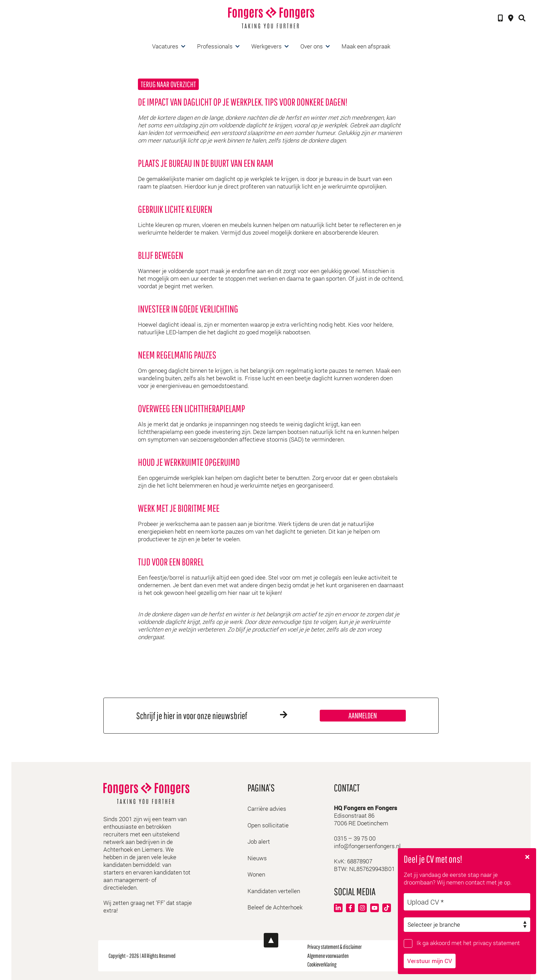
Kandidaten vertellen (274, 891)
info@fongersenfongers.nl (367, 846)
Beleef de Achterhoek (275, 907)
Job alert (259, 841)
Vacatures (165, 46)
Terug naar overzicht (168, 84)
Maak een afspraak (366, 46)
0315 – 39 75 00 (355, 838)
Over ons (312, 46)
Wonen (256, 874)
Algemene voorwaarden (328, 956)
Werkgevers (267, 46)
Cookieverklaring (322, 964)
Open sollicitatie (268, 825)
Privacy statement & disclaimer (334, 947)
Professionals (215, 46)
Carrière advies (267, 809)
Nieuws (257, 858)
